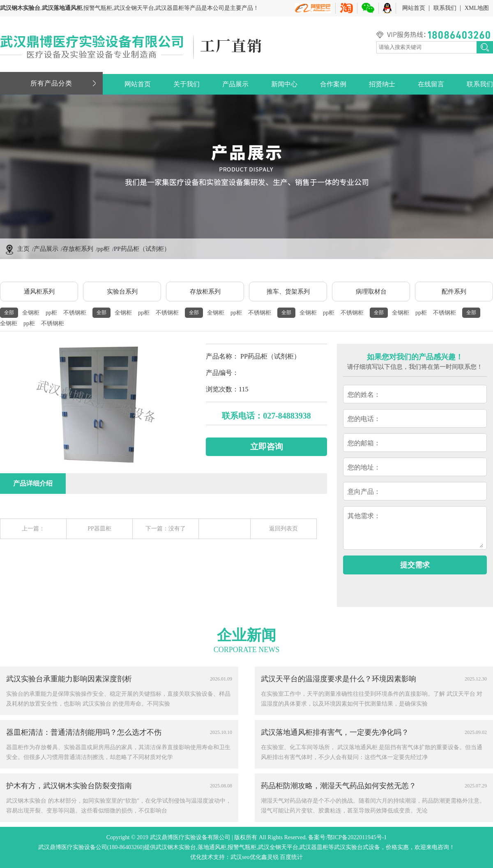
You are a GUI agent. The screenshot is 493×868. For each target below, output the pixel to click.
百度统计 (291, 857)
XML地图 (477, 8)
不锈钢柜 (75, 313)
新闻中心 (284, 84)
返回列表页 (283, 529)
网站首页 (414, 8)
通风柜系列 (39, 292)
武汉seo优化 (246, 857)
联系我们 (445, 8)
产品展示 (235, 84)
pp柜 (104, 249)
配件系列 (454, 292)
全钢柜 (31, 313)
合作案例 (333, 84)
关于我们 (187, 84)
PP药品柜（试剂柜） (142, 249)
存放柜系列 (78, 249)
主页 (23, 249)
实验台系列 (122, 292)
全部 (9, 312)
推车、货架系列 (288, 292)
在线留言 (431, 84)
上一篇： (33, 529)
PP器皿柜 (99, 529)
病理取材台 (371, 292)
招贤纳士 (382, 84)
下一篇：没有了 (166, 529)
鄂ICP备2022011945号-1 (357, 837)
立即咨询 (267, 447)
